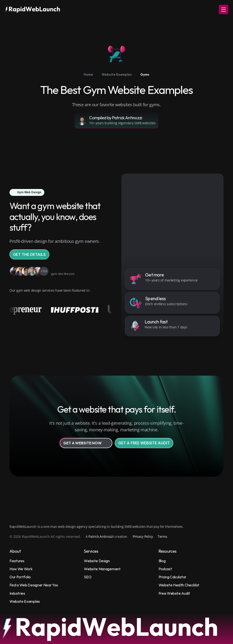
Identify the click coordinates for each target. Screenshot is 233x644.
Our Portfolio (20, 577)
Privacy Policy (143, 536)
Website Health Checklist (179, 585)
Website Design (97, 561)
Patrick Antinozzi (101, 536)
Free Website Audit (174, 593)
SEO (88, 577)
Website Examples (25, 601)
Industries (17, 593)
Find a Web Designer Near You (34, 585)
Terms (162, 536)
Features (17, 561)
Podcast (165, 569)
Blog (162, 561)
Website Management (102, 569)
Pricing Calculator (172, 577)
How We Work (21, 569)
